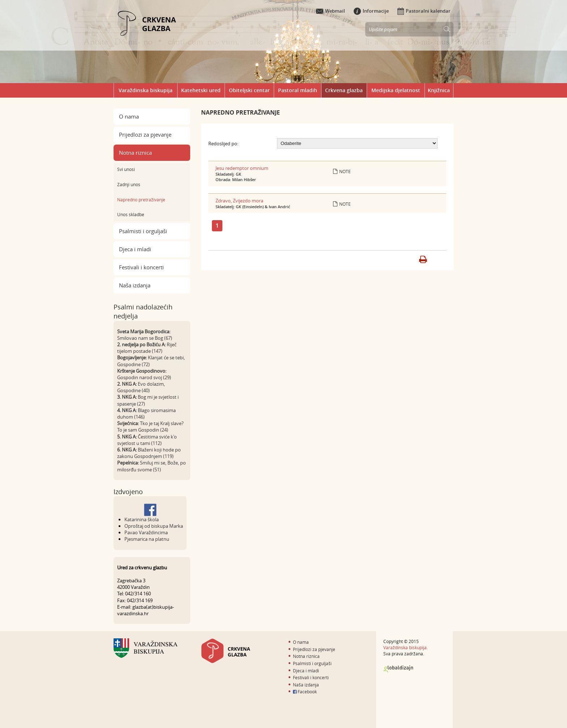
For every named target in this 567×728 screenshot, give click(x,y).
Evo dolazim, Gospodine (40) (141, 387)
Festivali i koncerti (141, 267)
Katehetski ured (201, 90)
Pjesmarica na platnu (147, 539)
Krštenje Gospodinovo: (142, 371)
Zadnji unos (129, 184)
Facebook (305, 691)
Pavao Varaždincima (146, 532)
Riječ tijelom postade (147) (147, 348)
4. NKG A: (127, 410)
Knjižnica (439, 90)
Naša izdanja (135, 285)
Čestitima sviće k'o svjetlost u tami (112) (147, 440)
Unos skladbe (131, 214)
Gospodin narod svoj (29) (144, 377)
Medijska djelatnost (396, 90)
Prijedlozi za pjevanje (145, 134)
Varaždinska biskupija (146, 90)
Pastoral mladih (298, 90)
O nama (129, 116)
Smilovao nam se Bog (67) (145, 338)
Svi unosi (126, 169)
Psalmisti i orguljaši (143, 231)
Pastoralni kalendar (424, 11)
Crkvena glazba (344, 90)
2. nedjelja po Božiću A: (141, 344)
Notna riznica (135, 153)
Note (342, 171)
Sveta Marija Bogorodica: (144, 331)
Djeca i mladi (135, 249)
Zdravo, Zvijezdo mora (239, 201)
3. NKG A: (127, 397)
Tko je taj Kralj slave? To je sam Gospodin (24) (150, 427)
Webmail (331, 11)
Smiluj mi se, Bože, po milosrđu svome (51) (152, 466)
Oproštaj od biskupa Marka (154, 526)
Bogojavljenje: (132, 357)
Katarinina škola (142, 519)
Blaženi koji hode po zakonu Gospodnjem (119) (149, 453)
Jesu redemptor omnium (242, 168)
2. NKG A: (127, 384)
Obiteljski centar (249, 90)
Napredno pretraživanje (141, 200)
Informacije (371, 11)
